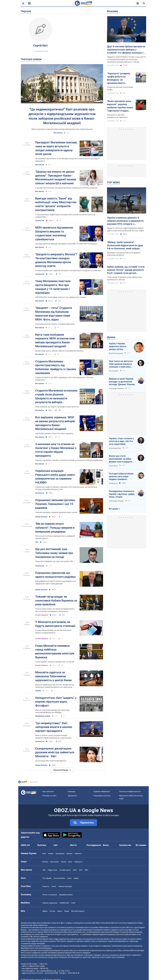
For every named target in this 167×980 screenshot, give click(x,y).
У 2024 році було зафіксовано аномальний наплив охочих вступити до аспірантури (65, 216)
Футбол (45, 862)
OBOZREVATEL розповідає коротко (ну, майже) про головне (61, 297)
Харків (51, 854)
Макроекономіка (66, 895)
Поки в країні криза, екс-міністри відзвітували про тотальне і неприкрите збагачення (55, 610)
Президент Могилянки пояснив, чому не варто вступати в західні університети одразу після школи (56, 148)
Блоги (106, 845)
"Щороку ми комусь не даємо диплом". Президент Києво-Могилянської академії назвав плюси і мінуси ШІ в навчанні (56, 177)
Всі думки (114, 509)
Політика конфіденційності (130, 791)
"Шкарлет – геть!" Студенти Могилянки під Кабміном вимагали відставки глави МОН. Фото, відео (54, 314)
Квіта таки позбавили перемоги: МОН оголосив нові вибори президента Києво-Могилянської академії (55, 340)
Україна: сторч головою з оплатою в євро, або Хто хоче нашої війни (121, 441)
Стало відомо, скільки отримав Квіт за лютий (55, 662)
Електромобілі (59, 878)
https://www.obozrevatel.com (107, 923)
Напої (54, 886)
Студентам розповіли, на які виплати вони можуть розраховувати (53, 632)
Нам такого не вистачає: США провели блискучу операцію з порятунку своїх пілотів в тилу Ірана (121, 364)
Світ (37, 542)
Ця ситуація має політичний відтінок (51, 761)
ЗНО (81, 870)
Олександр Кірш (115, 448)
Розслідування (94, 845)
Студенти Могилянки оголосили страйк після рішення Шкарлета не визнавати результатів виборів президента (56, 397)
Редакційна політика (102, 796)
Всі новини (141, 845)
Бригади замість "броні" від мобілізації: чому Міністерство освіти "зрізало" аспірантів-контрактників (56, 204)
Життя (73, 845)
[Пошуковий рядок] (144, 3)
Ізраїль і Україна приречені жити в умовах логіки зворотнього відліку (119, 346)
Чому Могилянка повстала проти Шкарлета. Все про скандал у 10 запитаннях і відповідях (53, 287)
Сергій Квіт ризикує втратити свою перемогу (54, 433)
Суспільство (40, 221)
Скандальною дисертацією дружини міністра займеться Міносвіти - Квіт (55, 752)
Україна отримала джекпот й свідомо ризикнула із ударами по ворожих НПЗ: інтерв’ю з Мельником (125, 221)
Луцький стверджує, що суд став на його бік (54, 561)
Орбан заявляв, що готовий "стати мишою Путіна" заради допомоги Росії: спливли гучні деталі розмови (126, 270)
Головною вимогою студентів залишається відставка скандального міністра (68, 270)
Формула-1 (79, 862)
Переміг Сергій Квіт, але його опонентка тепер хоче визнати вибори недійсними (69, 460)
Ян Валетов (113, 483)
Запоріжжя (60, 854)
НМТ (87, 870)
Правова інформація (102, 791)
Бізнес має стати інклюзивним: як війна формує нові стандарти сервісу (120, 459)
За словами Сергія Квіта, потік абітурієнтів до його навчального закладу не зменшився (68, 160)
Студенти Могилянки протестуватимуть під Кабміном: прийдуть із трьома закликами (56, 367)
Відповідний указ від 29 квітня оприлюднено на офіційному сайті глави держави (55, 582)
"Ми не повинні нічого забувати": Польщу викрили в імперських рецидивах (55, 528)
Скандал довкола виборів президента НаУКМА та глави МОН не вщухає (66, 244)
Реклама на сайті (49, 796)
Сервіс (76, 878)
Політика (42, 845)
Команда (72, 791)
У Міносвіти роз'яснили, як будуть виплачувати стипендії (55, 624)
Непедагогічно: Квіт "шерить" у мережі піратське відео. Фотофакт (56, 702)
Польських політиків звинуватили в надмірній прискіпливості (55, 537)
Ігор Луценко (114, 371)
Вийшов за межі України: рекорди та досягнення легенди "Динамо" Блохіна (122, 382)
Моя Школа (58, 133)
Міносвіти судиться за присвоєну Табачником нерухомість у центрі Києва (53, 676)
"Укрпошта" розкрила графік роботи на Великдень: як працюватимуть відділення (119, 78)
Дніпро (69, 854)
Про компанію (48, 791)
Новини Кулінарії (65, 886)
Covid (73, 903)
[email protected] (51, 973)
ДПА (75, 870)
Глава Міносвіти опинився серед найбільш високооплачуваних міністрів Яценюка (55, 652)
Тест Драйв (47, 878)
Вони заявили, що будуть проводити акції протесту (57, 407)
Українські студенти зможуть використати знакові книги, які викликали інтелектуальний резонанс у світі (66, 488)
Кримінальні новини (43, 716)
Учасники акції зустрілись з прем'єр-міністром (55, 324)
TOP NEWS (113, 182)
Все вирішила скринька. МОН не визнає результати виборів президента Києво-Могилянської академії (55, 423)
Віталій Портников (116, 353)
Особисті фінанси (42, 615)
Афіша (45, 911)
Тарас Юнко (113, 466)
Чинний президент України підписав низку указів (56, 512)
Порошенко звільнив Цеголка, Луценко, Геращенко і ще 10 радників (55, 504)
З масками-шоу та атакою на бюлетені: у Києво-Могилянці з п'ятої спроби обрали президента (56, 450)
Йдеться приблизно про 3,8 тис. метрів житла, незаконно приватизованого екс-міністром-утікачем (55, 686)
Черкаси (78, 854)
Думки (111, 337)
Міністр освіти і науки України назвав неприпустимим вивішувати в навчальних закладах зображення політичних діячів (53, 737)
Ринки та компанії (50, 895)
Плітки (52, 911)
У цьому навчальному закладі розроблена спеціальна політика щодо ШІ (66, 188)
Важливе (113, 11)
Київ (44, 854)
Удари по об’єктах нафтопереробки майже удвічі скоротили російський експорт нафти (126, 229)
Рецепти (46, 886)
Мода (67, 911)
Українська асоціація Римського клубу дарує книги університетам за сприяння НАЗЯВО (55, 477)
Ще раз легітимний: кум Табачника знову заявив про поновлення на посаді (54, 553)
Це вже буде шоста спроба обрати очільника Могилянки (59, 351)
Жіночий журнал (78, 911)
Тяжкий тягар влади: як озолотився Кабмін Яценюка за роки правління (56, 600)
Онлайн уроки (65, 870)
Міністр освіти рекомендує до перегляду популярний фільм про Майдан (52, 711)
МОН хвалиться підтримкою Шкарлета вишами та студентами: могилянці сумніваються (54, 233)
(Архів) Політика (41, 517)
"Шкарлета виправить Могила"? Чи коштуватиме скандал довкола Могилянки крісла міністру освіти (56, 260)
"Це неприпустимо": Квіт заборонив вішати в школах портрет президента (54, 727)
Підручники (53, 870)
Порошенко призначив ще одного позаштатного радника (55, 575)
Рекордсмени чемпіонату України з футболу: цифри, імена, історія (122, 494)
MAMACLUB (64, 903)
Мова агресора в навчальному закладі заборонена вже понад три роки (62, 129)
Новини (38, 691)
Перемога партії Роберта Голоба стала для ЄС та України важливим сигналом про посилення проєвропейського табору (126, 59)
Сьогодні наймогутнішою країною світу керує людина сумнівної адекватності (121, 477)
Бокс (70, 862)
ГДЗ (44, 870)
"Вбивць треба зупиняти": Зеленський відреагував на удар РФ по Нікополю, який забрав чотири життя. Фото (125, 246)
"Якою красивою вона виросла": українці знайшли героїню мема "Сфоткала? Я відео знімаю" (120, 106)
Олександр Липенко (116, 389)
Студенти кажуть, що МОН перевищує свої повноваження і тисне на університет (64, 379)
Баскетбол (55, 862)
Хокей (64, 862)
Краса (60, 911)
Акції (69, 878)
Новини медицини (50, 903)
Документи (72, 796)
